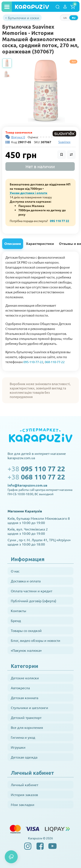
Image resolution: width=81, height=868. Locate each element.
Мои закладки (23, 804)
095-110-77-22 (33, 362)
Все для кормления (27, 727)
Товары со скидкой (26, 630)
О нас (15, 571)
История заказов (24, 795)
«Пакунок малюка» (26, 650)
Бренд (16, 621)
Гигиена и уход (23, 737)
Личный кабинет (25, 785)
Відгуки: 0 (18, 137)
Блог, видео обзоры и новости (36, 640)
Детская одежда (24, 757)
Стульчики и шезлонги (29, 708)
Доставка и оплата (26, 581)
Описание (13, 243)
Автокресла (20, 688)
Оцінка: (32, 137)
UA (65, 18)
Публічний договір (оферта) (33, 601)
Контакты (18, 611)
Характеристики (40, 243)
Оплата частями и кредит (32, 591)
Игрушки (18, 747)
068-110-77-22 (55, 362)
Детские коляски (25, 678)
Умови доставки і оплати (29, 193)
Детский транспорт (26, 717)
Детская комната (25, 698)
